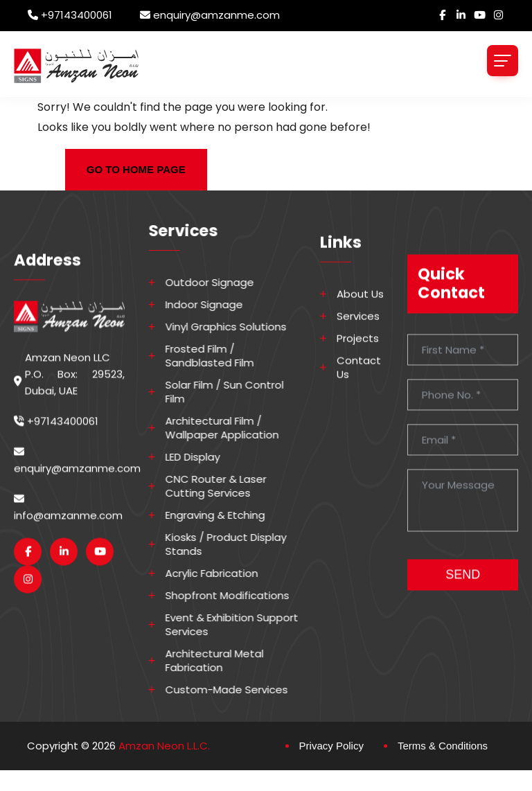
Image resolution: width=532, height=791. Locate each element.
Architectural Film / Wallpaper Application (231, 428)
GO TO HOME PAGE (136, 169)
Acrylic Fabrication (221, 574)
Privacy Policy (331, 746)
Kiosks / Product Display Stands (235, 544)
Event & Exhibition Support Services (241, 625)
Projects (358, 359)
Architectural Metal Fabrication (224, 661)
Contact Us (359, 388)
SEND (463, 605)
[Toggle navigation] (503, 61)
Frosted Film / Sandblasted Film (219, 356)
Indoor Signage (213, 305)
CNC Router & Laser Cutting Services (225, 486)
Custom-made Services (236, 690)
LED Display (202, 457)
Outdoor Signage (219, 283)
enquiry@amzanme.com (216, 15)
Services (358, 337)
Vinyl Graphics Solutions (235, 327)
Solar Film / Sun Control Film (234, 392)
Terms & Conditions (443, 746)
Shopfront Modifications (237, 596)
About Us (360, 314)
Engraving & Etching (224, 515)
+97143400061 (77, 15)
